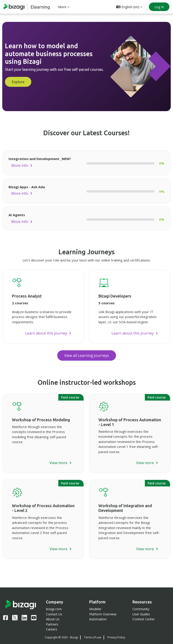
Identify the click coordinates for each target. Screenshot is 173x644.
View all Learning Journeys (87, 355)
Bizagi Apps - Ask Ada (27, 187)
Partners (52, 624)
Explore (18, 82)
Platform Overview (103, 614)
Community (141, 609)
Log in (159, 7)
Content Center (144, 619)
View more (58, 463)
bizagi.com (54, 609)
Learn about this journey (46, 333)
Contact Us (54, 614)
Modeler (95, 609)
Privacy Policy (116, 637)
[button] (129, 7)
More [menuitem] (62, 7)
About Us (53, 619)
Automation (98, 619)
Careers (52, 629)
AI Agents (17, 215)
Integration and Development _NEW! (40, 159)
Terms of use (93, 637)
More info (20, 165)
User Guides (141, 614)
